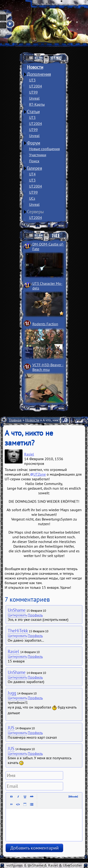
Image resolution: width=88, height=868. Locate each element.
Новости (35, 67)
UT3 (32, 80)
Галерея (34, 168)
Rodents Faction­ (45, 324)
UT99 (33, 92)
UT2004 (36, 86)
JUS (11, 728)
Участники (38, 155)
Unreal (34, 98)
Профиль (35, 615)
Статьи (33, 112)
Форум (34, 143)
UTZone (40, 474)
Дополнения (39, 74)
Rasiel (29, 454)
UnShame (17, 610)
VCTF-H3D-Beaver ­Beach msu (48, 367)
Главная (15, 420)
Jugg (12, 693)
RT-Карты (37, 104)
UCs (32, 198)
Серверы (35, 212)
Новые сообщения (44, 149)
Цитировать (17, 615)
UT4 (32, 174)
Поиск (34, 161)
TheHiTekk (18, 631)
